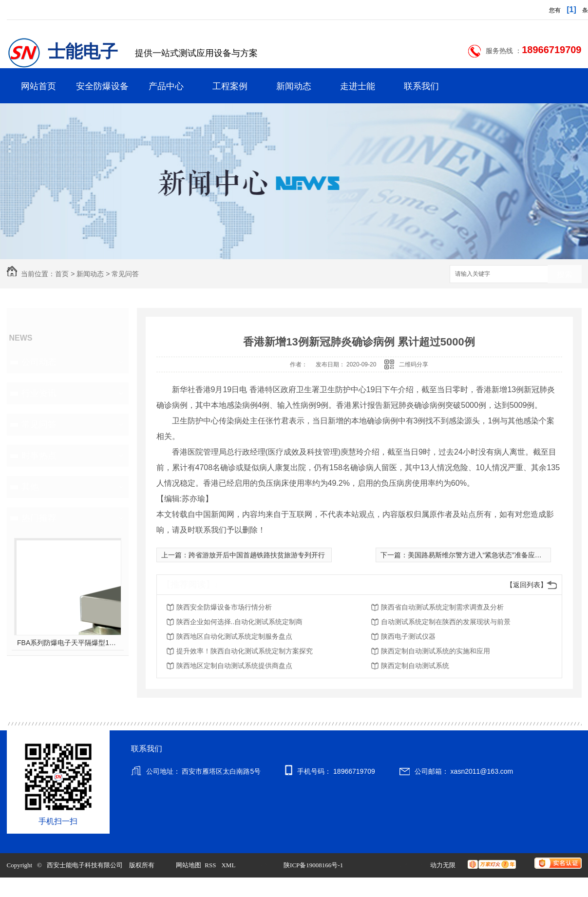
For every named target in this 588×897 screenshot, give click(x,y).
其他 (30, 487)
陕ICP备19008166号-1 (313, 865)
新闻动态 (294, 86)
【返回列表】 (527, 585)
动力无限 (443, 865)
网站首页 (38, 86)
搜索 (565, 275)
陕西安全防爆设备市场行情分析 (224, 607)
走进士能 (358, 86)
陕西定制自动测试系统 (415, 666)
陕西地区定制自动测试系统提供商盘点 (234, 666)
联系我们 (421, 86)
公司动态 (39, 362)
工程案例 (230, 86)
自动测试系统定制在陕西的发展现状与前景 (446, 622)
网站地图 (189, 865)
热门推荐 (39, 518)
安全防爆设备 (102, 86)
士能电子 (83, 52)
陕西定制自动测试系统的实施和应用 (436, 651)
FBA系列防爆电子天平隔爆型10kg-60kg (67, 643)
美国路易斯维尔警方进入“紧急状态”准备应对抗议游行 (488, 555)
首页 (62, 274)
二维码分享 (414, 364)
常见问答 (125, 274)
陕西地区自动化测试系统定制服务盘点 (234, 636)
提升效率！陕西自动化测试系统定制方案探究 (245, 651)
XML (229, 865)
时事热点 (39, 456)
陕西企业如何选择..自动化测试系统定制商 (240, 622)
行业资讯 (39, 393)
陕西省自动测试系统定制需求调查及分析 (442, 607)
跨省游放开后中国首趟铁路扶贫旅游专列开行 (257, 555)
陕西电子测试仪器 (408, 636)
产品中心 (166, 86)
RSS (211, 865)
